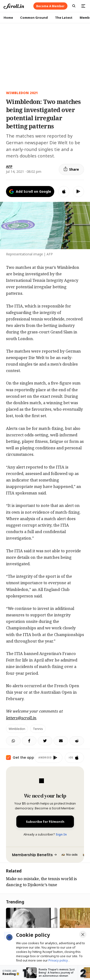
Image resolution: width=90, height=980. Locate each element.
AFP (9, 166)
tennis (38, 729)
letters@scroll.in (21, 718)
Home (8, 18)
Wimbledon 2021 (22, 93)
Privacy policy (59, 960)
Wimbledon (17, 729)
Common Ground (34, 18)
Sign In (61, 834)
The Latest (64, 18)
